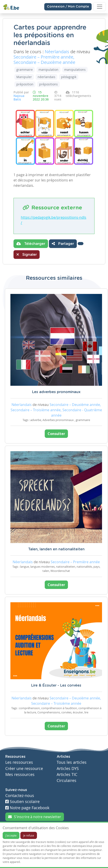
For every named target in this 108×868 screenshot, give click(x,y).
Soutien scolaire (22, 802)
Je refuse (29, 835)
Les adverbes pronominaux (56, 392)
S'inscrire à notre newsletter (35, 817)
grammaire (25, 70)
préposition (25, 84)
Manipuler (24, 77)
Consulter (56, 434)
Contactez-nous (20, 796)
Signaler (27, 254)
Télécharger (31, 244)
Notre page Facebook (27, 808)
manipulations (75, 70)
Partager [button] (63, 244)
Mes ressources (20, 775)
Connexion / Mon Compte (68, 7)
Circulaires (67, 780)
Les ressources (19, 762)
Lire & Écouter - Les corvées (56, 685)
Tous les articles (72, 762)
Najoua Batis (19, 97)
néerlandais (46, 77)
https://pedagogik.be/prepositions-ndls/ (54, 220)
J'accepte (11, 835)
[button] (81, 244)
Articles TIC (67, 775)
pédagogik (69, 77)
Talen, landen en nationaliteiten (56, 549)
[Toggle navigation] (100, 7)
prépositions (48, 84)
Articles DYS (68, 769)
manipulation (48, 70)
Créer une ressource (24, 769)
